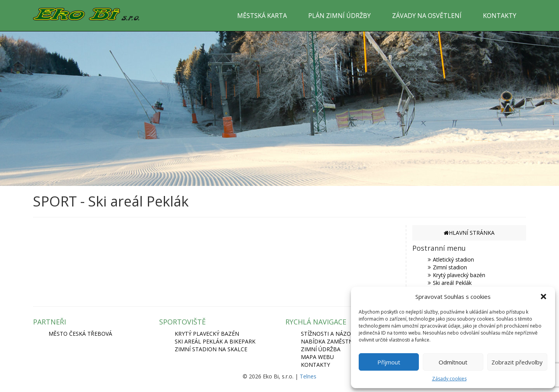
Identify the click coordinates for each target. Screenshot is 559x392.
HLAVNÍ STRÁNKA (469, 233)
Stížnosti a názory (329, 334)
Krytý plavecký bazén (459, 275)
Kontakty (315, 365)
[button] (543, 297)
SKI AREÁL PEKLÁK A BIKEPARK (215, 341)
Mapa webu (317, 357)
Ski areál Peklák (452, 283)
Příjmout (389, 362)
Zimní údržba (321, 349)
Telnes (308, 376)
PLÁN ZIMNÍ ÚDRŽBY (339, 16)
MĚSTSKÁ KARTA (262, 16)
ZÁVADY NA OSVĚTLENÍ (427, 16)
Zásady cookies (449, 379)
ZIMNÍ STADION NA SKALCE (211, 349)
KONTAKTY (500, 16)
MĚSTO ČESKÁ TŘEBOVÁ (80, 334)
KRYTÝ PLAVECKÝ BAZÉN (207, 334)
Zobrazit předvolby (517, 362)
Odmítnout (453, 362)
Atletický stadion (453, 259)
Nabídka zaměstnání (332, 341)
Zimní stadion (450, 267)
